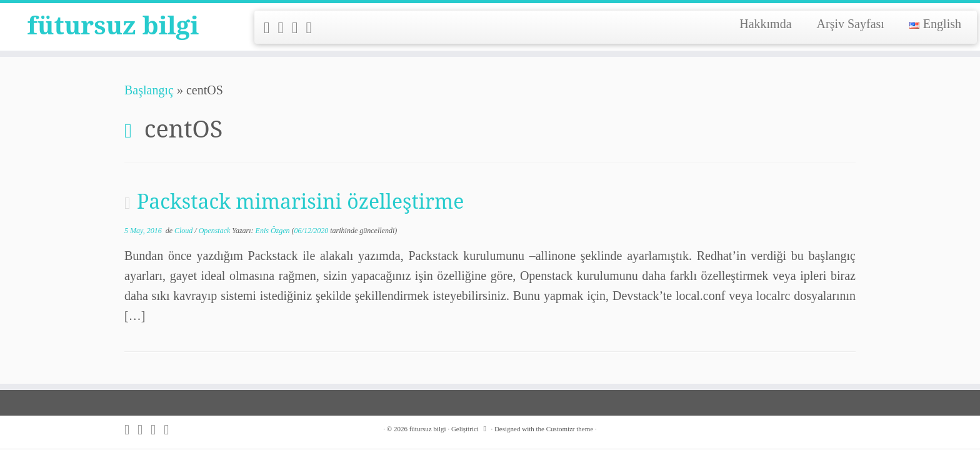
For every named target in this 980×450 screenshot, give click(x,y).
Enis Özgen (273, 231)
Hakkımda (765, 24)
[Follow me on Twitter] (285, 28)
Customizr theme (570, 429)
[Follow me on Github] (299, 28)
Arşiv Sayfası (851, 24)
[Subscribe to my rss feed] (271, 28)
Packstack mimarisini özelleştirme (301, 201)
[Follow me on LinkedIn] (313, 28)
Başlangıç (149, 90)
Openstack (216, 231)
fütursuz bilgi (113, 25)
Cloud (184, 231)
